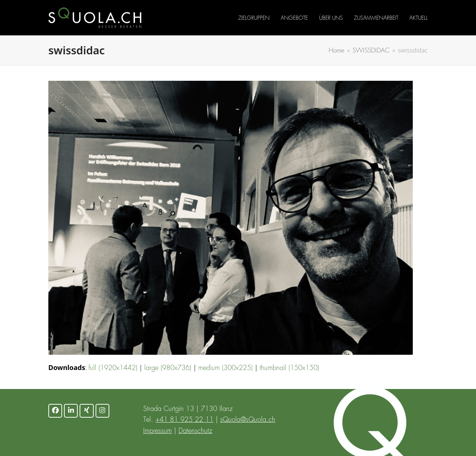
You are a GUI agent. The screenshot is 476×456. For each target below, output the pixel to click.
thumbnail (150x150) (289, 368)
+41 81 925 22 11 (184, 420)
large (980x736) (168, 368)
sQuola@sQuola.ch (248, 420)
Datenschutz (195, 431)
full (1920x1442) (113, 368)
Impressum (157, 431)
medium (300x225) (225, 368)
